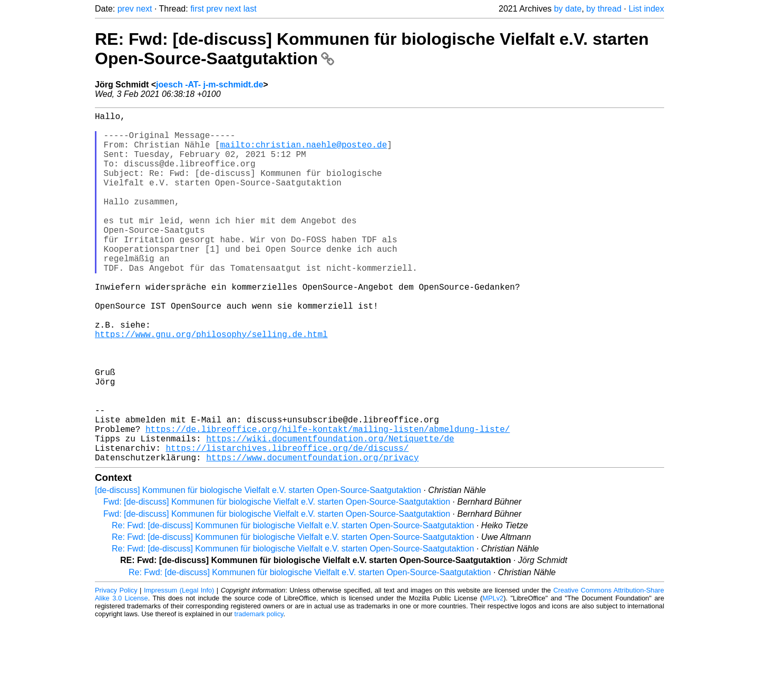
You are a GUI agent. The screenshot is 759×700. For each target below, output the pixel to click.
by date (568, 9)
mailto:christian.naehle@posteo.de (303, 153)
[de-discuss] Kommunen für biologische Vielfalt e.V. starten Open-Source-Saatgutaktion (258, 568)
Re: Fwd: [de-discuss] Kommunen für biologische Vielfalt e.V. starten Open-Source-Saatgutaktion (293, 603)
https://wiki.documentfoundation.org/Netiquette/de (330, 512)
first (197, 9)
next (144, 9)
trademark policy (259, 692)
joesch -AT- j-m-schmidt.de (210, 85)
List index (646, 9)
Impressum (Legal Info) (179, 668)
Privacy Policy (116, 668)
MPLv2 (493, 676)
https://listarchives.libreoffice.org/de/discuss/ (287, 524)
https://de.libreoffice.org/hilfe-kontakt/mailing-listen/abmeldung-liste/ (328, 500)
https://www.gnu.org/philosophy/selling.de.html (211, 384)
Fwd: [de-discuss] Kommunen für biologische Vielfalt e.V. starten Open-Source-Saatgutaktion (277, 580)
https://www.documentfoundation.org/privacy (312, 535)
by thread (604, 9)
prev (126, 9)
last (250, 9)
